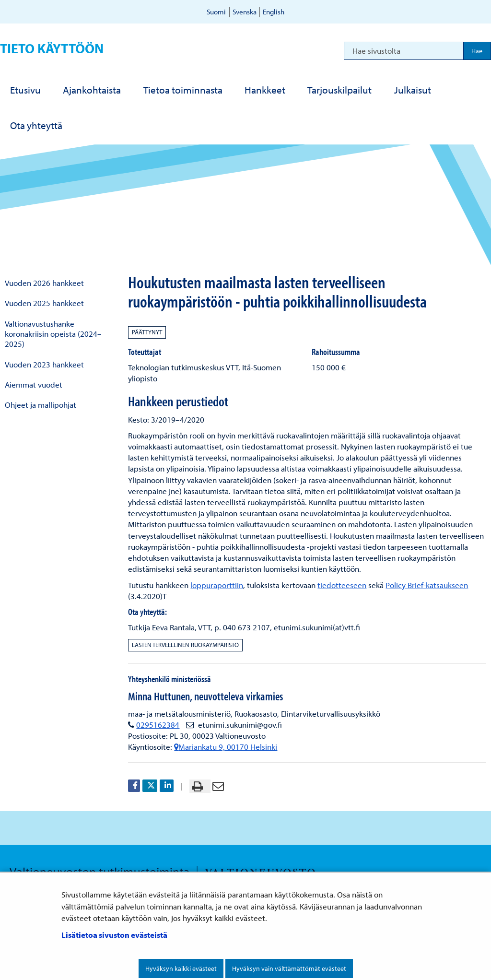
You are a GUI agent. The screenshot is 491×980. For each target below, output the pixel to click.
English (274, 12)
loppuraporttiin (217, 585)
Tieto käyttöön (52, 48)
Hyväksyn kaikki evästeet (181, 968)
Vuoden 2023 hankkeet (44, 364)
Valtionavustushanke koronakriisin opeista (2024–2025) (53, 334)
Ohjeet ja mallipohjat (41, 405)
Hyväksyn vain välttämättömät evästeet (289, 968)
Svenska (245, 12)
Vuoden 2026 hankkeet (44, 283)
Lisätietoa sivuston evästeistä (114, 935)
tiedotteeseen (342, 585)
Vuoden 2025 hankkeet (44, 303)
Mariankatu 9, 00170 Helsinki (226, 747)
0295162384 (158, 725)
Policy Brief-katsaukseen (427, 585)
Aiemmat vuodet (34, 384)
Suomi (216, 12)
